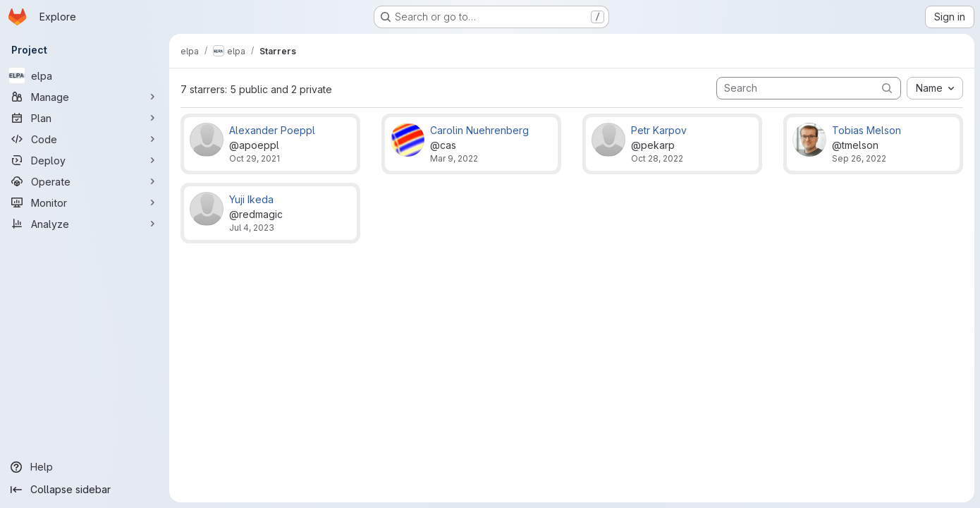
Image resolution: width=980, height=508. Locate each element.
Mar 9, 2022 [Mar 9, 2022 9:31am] (454, 158)
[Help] (85, 467)
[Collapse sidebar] (85, 490)
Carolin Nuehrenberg (479, 130)
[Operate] (85, 181)
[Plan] (85, 118)
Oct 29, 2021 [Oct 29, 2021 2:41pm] (255, 158)
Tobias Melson (866, 130)
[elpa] (85, 75)
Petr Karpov (659, 130)
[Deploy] (85, 160)
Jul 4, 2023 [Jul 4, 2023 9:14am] (252, 228)
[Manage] (85, 97)
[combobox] (935, 88)
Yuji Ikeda (251, 199)
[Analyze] (85, 224)
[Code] (85, 139)
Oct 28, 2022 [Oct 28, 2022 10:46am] (657, 158)
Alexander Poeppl (272, 130)
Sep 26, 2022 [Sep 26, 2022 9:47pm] (859, 158)
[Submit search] (887, 88)
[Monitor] (85, 202)
